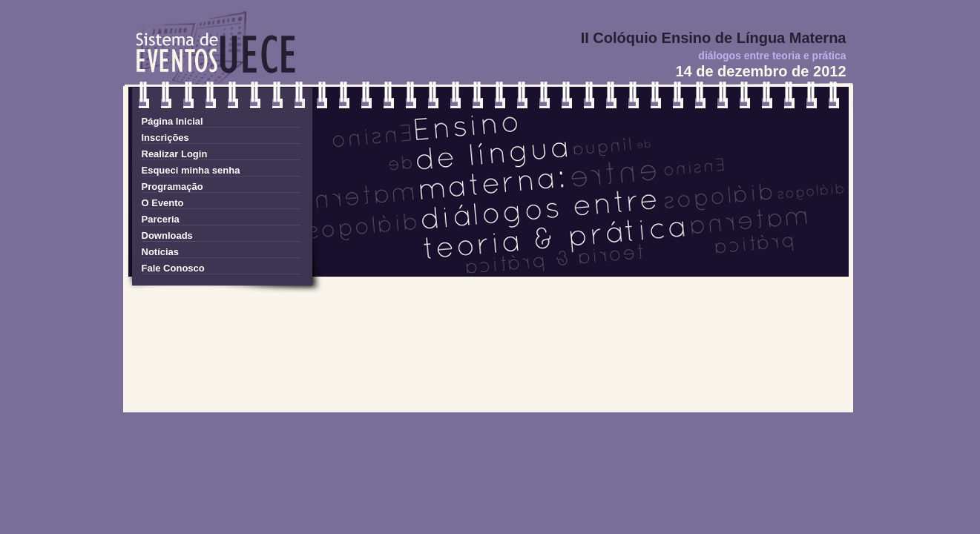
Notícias (161, 252)
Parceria (161, 219)
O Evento (163, 203)
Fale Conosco (173, 268)
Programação (172, 187)
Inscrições (165, 138)
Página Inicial (172, 121)
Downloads (167, 235)
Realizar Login (175, 154)
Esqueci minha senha (191, 170)
